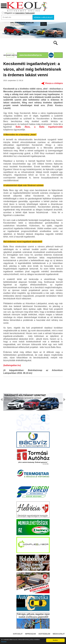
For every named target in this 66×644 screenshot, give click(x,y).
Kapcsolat (18, 634)
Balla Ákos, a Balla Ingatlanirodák (39, 127)
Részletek (4, 642)
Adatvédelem (44, 634)
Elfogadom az (18, 13)
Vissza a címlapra (54, 83)
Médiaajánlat (59, 634)
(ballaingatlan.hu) (12, 365)
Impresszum (30, 634)
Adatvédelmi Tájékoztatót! (25, 13)
